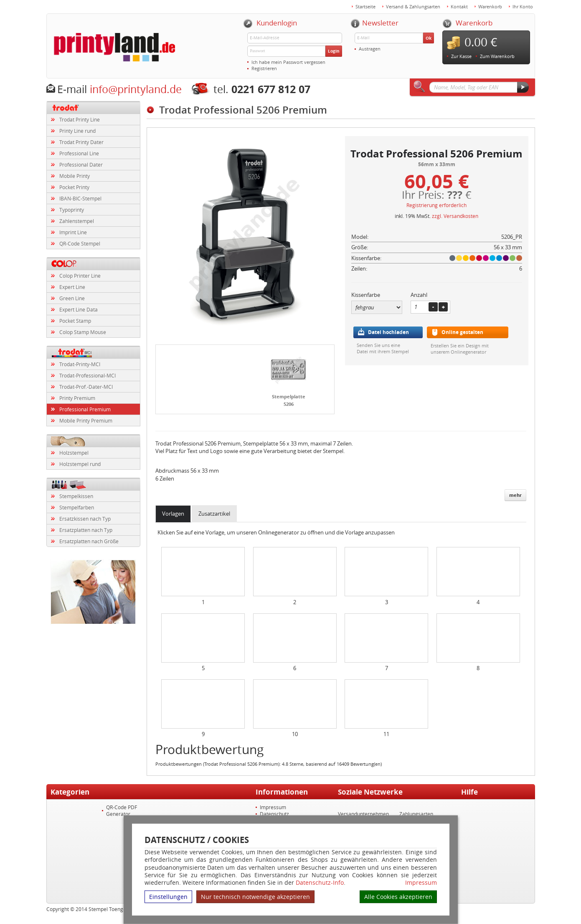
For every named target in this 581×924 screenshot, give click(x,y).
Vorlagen (173, 514)
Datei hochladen (388, 332)
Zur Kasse (461, 56)
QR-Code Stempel (80, 243)
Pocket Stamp (75, 321)
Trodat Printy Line (80, 119)
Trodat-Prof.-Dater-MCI (86, 387)
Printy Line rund (77, 131)
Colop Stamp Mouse (83, 332)
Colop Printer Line (80, 276)
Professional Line (79, 153)
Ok (429, 38)
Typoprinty (72, 210)
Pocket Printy (74, 187)
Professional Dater (81, 165)
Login (334, 51)
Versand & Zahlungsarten (413, 6)
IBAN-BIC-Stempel (80, 198)
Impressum (421, 883)
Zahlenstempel (77, 221)
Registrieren (264, 68)
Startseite (365, 6)
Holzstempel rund (80, 464)
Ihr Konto (523, 6)
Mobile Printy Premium (86, 420)
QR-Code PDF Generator (122, 810)
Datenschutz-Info (320, 882)
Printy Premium (77, 398)
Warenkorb (490, 6)
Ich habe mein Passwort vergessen (288, 62)
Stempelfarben (77, 507)
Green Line (72, 298)
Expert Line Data (79, 309)
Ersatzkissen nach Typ (85, 519)
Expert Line (72, 287)
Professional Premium (85, 409)
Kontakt (459, 6)
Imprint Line (73, 232)
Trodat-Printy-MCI (80, 364)
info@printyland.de (136, 89)
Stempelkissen (76, 496)
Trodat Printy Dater (81, 142)
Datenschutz (274, 814)
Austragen (370, 49)
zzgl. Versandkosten (455, 216)
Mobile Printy (75, 176)
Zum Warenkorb (497, 56)
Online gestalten (462, 332)
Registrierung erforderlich (436, 205)
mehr (515, 495)
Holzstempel (74, 453)
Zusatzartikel (214, 514)
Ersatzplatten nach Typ (86, 530)
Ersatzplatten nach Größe (89, 541)
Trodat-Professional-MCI (88, 375)
